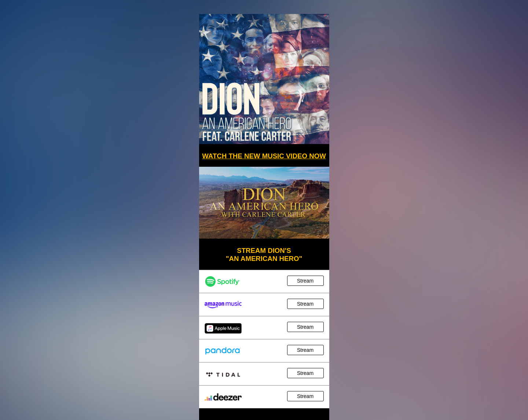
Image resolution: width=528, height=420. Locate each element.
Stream (305, 281)
